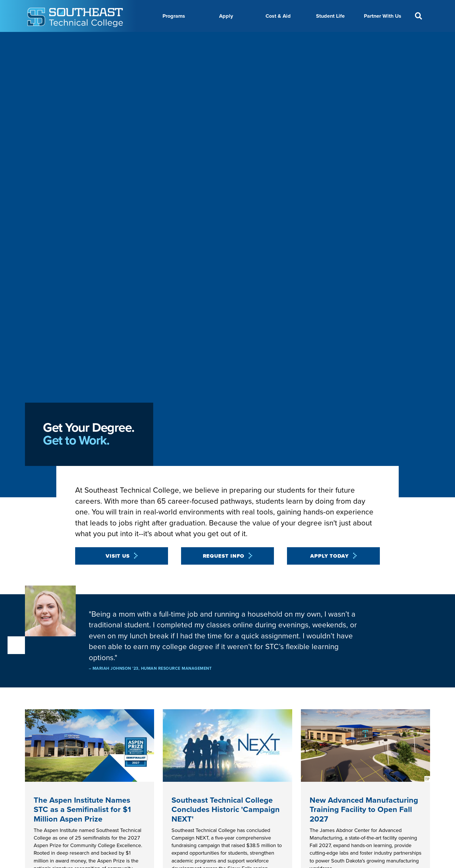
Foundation (285, 39)
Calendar (205, 39)
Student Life (330, 16)
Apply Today (329, 570)
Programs (174, 16)
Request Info (224, 570)
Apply (226, 16)
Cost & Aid (278, 16)
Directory (233, 39)
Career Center (172, 39)
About (141, 39)
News (258, 39)
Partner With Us (383, 16)
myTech (314, 39)
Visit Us (118, 570)
